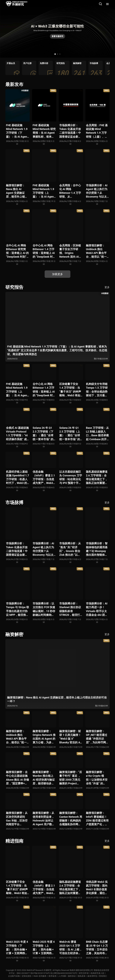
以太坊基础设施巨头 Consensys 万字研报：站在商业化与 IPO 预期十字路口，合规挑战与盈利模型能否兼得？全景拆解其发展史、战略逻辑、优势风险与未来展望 (71, 478)
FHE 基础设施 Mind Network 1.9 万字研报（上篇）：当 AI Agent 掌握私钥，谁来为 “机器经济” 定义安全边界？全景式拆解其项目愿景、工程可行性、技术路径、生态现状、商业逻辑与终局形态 (44, 191)
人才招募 (62, 976)
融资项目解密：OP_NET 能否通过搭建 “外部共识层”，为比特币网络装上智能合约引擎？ (97, 737)
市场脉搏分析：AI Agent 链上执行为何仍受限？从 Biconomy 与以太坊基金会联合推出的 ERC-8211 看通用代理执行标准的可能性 (97, 191)
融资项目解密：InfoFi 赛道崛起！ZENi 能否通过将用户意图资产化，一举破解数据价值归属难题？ (97, 819)
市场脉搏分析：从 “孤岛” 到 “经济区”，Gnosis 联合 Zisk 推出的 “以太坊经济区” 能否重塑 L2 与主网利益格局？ (70, 549)
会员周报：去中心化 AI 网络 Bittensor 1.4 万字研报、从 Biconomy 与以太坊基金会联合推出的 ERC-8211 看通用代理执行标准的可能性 (70, 191)
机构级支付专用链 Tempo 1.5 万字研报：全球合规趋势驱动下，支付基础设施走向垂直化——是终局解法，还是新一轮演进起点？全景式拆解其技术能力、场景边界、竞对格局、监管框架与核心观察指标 (97, 390)
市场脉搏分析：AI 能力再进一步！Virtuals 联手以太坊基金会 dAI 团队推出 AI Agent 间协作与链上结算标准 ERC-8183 (97, 609)
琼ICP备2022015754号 (40, 973)
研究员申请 (84, 973)
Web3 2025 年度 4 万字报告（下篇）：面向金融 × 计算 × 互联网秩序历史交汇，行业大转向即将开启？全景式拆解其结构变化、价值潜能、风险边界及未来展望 (17, 948)
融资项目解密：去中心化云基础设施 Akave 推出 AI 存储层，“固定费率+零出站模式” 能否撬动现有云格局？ (17, 778)
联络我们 (103, 976)
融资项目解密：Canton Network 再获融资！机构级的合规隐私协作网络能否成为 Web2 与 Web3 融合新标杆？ (71, 819)
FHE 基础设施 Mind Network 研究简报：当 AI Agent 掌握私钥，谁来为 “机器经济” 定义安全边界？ (44, 131)
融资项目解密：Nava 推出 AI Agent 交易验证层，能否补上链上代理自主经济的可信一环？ (17, 191)
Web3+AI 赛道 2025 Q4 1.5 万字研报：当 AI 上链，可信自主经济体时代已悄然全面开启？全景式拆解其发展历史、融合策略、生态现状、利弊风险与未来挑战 (71, 948)
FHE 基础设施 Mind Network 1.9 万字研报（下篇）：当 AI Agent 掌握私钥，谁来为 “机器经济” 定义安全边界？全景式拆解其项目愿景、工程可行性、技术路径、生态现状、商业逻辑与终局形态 (17, 131)
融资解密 (14, 634)
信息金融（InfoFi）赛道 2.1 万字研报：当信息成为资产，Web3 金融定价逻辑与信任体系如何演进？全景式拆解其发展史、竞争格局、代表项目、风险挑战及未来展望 (44, 478)
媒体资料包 (92, 976)
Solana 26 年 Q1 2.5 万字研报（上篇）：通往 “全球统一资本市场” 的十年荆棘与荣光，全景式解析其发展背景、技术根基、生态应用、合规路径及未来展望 (70, 434)
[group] (13, 68)
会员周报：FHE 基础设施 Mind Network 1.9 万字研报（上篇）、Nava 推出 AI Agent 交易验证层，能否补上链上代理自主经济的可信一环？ (97, 131)
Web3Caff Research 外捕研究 (39, 970)
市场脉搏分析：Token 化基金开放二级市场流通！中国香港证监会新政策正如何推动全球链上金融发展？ (70, 131)
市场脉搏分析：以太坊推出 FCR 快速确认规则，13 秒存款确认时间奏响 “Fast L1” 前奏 (44, 609)
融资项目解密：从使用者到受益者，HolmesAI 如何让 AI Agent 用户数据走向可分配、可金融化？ (44, 819)
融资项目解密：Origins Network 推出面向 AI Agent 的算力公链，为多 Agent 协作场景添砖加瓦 (44, 737)
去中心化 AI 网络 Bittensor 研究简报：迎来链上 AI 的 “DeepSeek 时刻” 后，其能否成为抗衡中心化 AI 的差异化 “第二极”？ (17, 251)
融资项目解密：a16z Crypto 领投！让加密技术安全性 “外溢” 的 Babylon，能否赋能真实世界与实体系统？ (97, 778)
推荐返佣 (52, 976)
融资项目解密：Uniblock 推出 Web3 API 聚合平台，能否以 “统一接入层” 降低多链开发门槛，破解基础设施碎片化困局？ (97, 251)
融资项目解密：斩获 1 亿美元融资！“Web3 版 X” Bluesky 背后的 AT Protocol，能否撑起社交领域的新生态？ (70, 737)
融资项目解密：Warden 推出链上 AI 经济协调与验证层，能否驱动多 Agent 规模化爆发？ (44, 778)
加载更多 (57, 274)
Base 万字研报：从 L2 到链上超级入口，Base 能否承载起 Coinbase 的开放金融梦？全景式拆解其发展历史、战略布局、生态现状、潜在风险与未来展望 (97, 434)
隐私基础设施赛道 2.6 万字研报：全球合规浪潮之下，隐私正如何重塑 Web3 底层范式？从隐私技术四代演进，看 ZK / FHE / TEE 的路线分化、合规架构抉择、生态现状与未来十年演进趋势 (97, 478)
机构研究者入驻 (98, 973)
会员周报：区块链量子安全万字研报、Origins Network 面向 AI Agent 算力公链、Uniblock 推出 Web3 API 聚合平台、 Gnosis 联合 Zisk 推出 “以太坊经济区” (70, 251)
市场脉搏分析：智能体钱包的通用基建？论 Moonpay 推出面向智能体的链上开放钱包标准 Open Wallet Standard (97, 549)
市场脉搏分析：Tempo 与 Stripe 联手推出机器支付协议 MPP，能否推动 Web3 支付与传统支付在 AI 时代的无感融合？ (18, 609)
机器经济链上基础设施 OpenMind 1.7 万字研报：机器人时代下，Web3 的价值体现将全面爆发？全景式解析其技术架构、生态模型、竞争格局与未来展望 (18, 478)
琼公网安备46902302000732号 (64, 973)
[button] (55, 54)
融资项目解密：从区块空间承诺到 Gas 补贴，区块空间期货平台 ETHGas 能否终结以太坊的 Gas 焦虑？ (17, 819)
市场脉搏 (14, 502)
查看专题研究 (57, 36)
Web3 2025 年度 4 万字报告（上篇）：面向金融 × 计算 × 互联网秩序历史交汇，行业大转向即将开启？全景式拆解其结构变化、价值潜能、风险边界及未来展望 (44, 948)
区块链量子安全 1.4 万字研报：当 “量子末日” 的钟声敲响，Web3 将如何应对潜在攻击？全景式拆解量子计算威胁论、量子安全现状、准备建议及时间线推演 (70, 390)
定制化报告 (27, 976)
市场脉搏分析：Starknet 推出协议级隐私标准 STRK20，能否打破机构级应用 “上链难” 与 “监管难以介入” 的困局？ (71, 609)
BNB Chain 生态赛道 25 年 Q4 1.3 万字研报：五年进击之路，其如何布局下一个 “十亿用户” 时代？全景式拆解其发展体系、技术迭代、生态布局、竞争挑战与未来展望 (97, 948)
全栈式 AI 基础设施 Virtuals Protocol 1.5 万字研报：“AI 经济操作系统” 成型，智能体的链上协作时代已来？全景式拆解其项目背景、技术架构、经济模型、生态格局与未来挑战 (17, 434)
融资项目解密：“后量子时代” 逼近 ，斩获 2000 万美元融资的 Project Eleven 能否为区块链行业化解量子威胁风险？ (71, 778)
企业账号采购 (14, 976)
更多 (107, 287)
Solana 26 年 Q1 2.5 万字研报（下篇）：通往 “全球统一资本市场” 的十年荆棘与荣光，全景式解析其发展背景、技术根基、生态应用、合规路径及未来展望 (43, 434)
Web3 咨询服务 (40, 976)
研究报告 (14, 287)
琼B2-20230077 (23, 973)
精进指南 (14, 841)
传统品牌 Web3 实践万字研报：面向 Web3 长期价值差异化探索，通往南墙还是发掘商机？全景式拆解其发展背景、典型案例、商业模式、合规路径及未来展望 (97, 888)
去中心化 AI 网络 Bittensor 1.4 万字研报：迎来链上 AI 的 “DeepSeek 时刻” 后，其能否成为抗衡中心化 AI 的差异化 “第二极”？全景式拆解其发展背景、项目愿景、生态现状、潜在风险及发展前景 (44, 251)
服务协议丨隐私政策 (77, 976)
